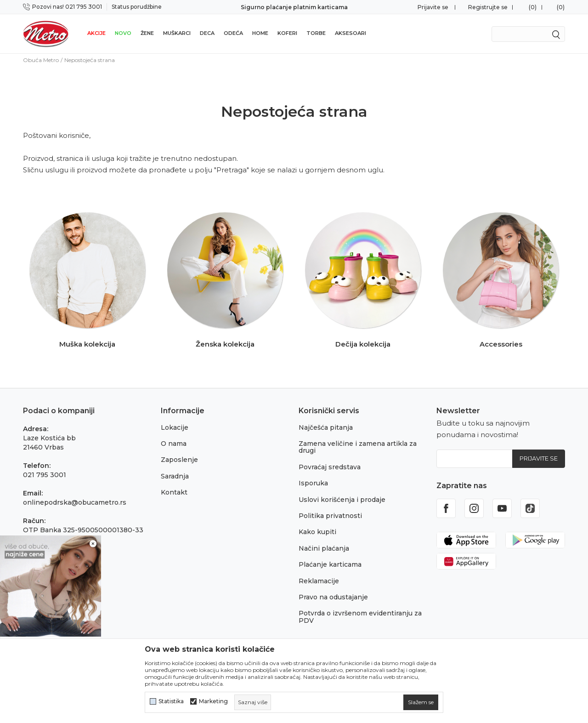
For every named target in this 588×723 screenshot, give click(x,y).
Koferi (287, 33)
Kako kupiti (317, 532)
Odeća (233, 33)
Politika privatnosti (330, 516)
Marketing (213, 701)
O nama (174, 444)
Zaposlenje (179, 460)
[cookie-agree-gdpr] (421, 702)
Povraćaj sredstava (330, 467)
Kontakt (174, 492)
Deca (207, 33)
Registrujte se (488, 7)
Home (260, 33)
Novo (123, 33)
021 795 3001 (45, 475)
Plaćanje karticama (330, 564)
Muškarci (177, 33)
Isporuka (313, 483)
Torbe (316, 33)
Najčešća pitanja (326, 427)
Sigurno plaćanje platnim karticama (294, 7)
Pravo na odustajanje (333, 597)
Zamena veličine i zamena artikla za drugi (358, 447)
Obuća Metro (41, 60)
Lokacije (175, 427)
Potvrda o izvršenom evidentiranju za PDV (360, 617)
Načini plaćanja (324, 548)
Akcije (96, 33)
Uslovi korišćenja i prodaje (342, 500)
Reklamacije (319, 581)
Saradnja (175, 476)
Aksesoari (351, 33)
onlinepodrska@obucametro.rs (75, 502)
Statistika (171, 701)
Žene (147, 33)
